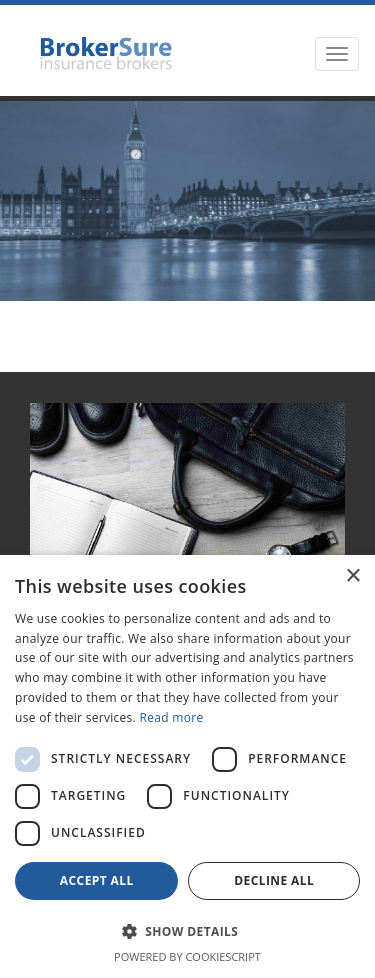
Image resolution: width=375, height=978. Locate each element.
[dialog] (187, 766)
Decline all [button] (274, 880)
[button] (187, 931)
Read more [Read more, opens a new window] (172, 717)
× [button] (352, 576)
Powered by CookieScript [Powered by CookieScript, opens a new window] (187, 956)
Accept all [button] (97, 880)
